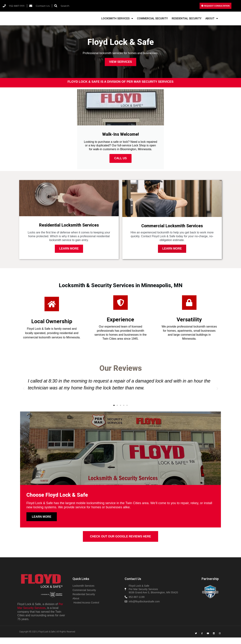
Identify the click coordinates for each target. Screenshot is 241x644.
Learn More (69, 253)
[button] (114, 410)
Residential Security (187, 21)
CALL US (120, 164)
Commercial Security (152, 21)
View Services (120, 68)
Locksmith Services (117, 21)
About (212, 21)
